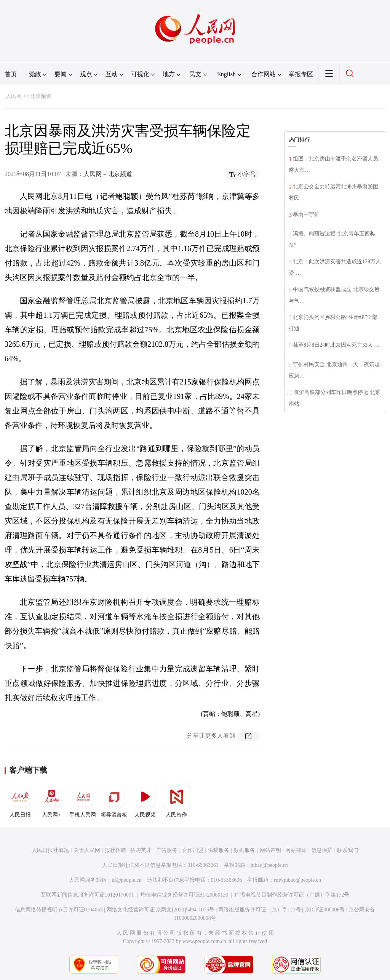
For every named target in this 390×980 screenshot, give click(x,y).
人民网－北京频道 (108, 174)
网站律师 (296, 850)
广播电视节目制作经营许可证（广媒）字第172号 (292, 895)
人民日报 (20, 801)
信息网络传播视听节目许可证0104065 (59, 910)
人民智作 (176, 801)
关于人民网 (87, 850)
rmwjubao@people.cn (297, 880)
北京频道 (41, 96)
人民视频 (145, 801)
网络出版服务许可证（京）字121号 (260, 910)
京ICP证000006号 (325, 910)
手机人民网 (83, 801)
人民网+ (51, 801)
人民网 (14, 96)
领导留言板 (114, 801)
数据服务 (245, 850)
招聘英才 (141, 850)
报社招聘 (115, 850)
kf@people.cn (127, 880)
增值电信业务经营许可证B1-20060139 (185, 895)
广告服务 (167, 850)
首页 (11, 74)
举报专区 (301, 74)
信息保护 (322, 850)
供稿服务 (219, 850)
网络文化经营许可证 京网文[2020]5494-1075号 (161, 910)
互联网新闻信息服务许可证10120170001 (87, 895)
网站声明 (270, 850)
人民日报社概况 (50, 850)
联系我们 (348, 850)
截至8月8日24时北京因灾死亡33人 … (336, 345)
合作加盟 (193, 850)
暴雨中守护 (306, 214)
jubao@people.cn (269, 865)
